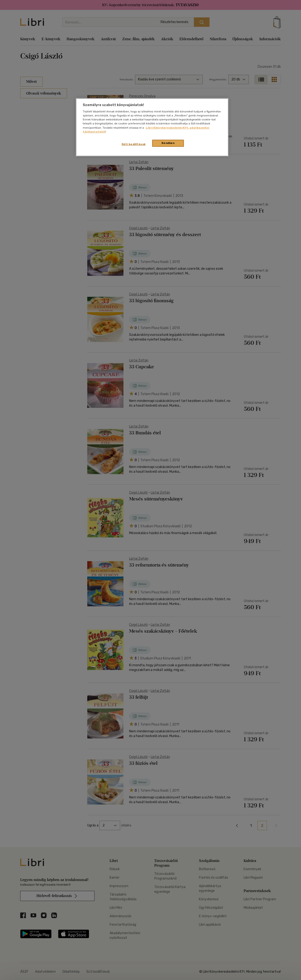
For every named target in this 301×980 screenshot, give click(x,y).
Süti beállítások (134, 144)
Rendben (168, 143)
